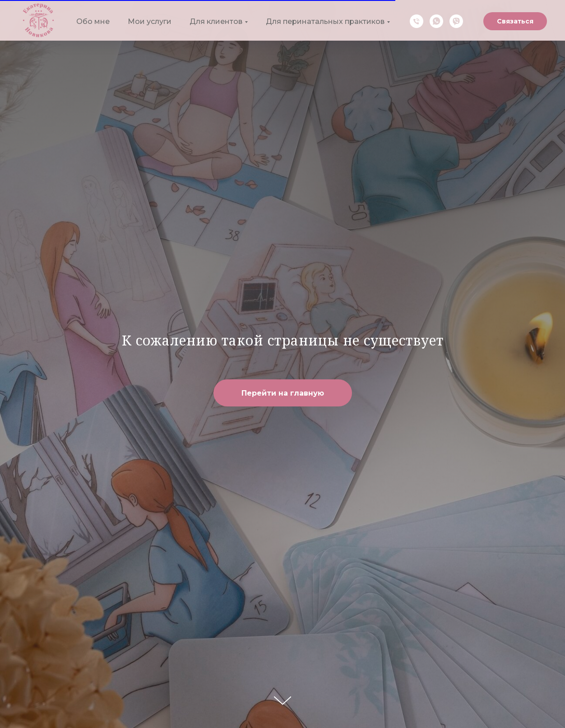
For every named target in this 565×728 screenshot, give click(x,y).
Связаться (515, 21)
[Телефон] (417, 21)
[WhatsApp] (436, 21)
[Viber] (456, 21)
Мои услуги (150, 21)
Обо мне (93, 21)
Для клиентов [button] (216, 21)
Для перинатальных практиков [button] (325, 21)
